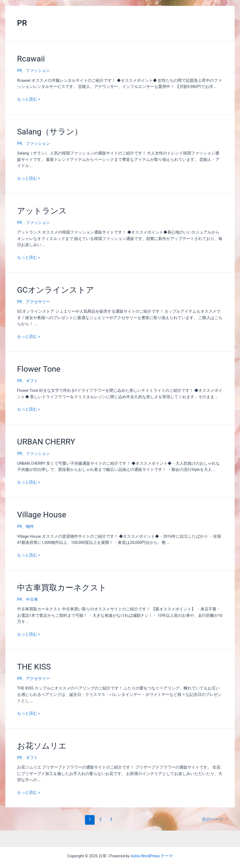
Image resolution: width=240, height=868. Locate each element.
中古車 (32, 599)
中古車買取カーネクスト (62, 588)
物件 (30, 526)
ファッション (38, 71)
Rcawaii (31, 59)
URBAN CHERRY (46, 442)
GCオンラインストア (56, 290)
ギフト (32, 381)
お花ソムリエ (42, 746)
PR (20, 71)
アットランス (42, 211)
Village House (42, 515)
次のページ (215, 819)
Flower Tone (39, 369)
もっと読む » (28, 99)
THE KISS (34, 667)
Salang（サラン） (50, 132)
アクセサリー (38, 302)
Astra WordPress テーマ (152, 856)
